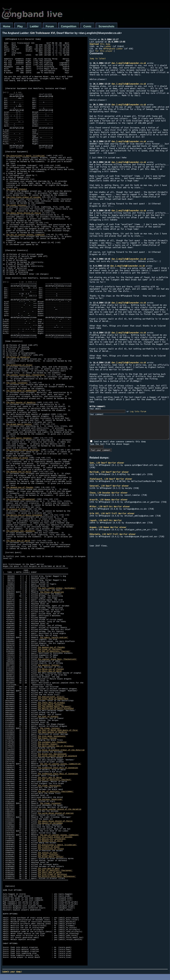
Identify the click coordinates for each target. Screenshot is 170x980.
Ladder (34, 26)
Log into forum (138, 411)
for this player (104, 51)
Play (20, 26)
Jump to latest (98, 58)
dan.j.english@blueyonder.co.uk (129, 63)
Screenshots (106, 26)
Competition (69, 26)
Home (7, 26)
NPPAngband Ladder (113, 49)
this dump (100, 44)
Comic (87, 26)
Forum (50, 26)
